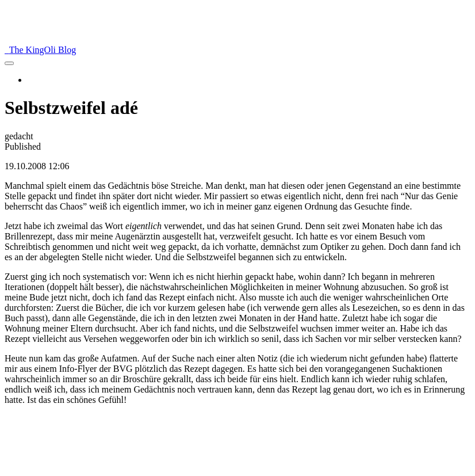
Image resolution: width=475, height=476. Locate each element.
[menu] (9, 63)
